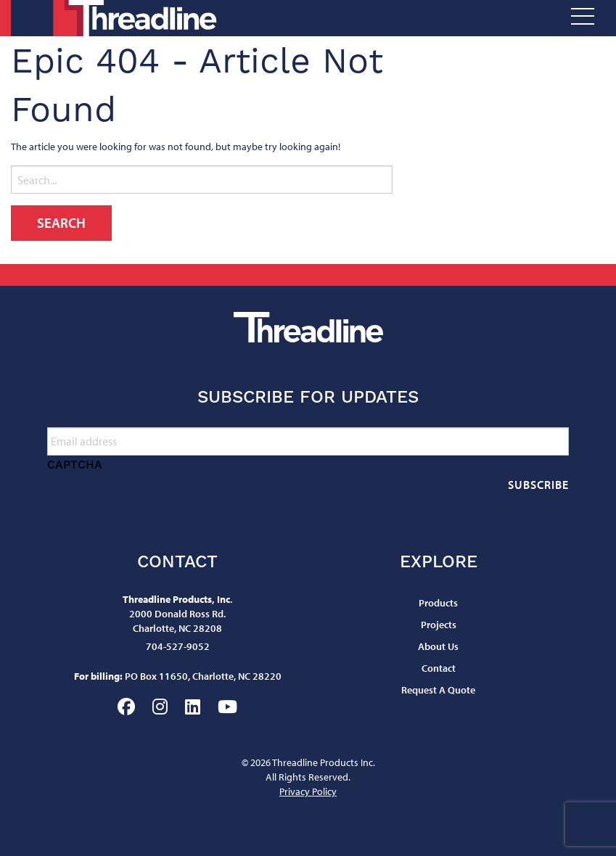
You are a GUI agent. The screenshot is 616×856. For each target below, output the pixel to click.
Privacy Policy (308, 791)
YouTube (227, 707)
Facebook (126, 707)
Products (438, 603)
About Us (438, 646)
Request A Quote (438, 690)
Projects (439, 625)
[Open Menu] (583, 18)
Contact (439, 668)
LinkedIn (193, 707)
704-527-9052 (178, 646)
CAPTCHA (75, 465)
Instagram (160, 707)
